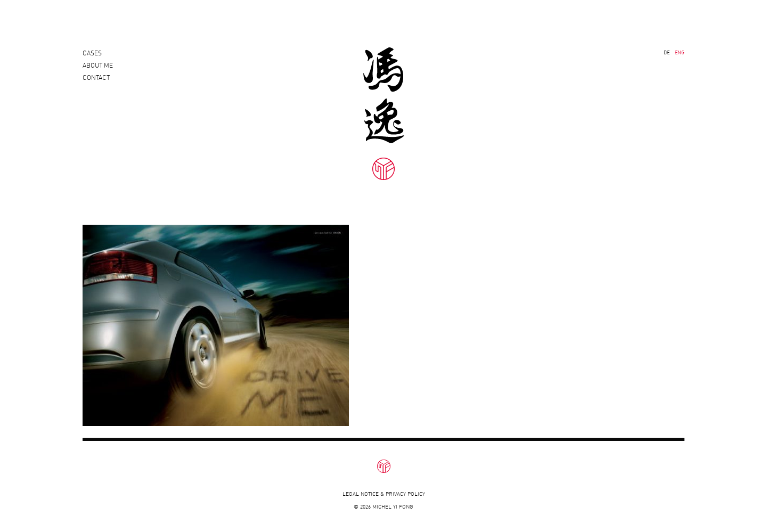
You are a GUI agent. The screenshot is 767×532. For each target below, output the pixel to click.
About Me (98, 70)
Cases (92, 53)
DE (667, 52)
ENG (680, 52)
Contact (96, 87)
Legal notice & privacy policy (384, 494)
